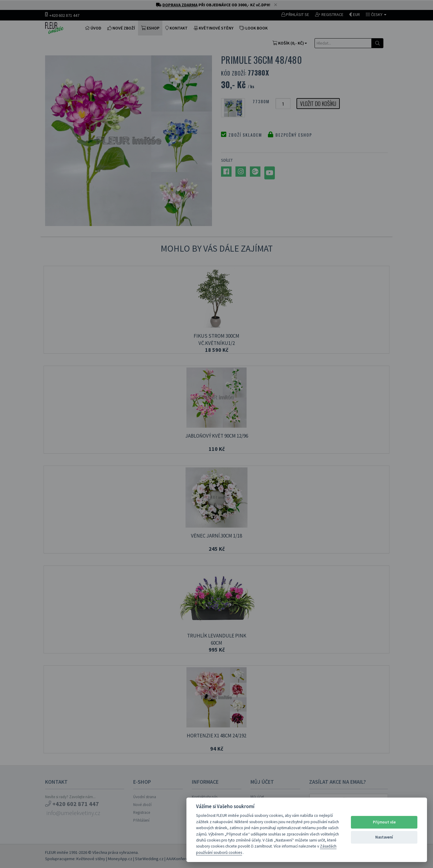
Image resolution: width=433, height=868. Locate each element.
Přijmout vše (384, 822)
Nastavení (384, 837)
